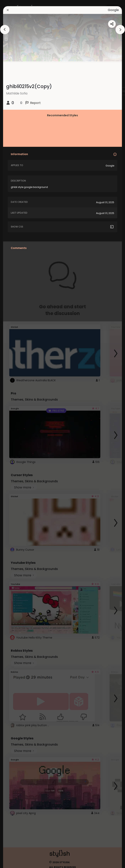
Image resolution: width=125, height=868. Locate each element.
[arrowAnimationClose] (5, 30)
